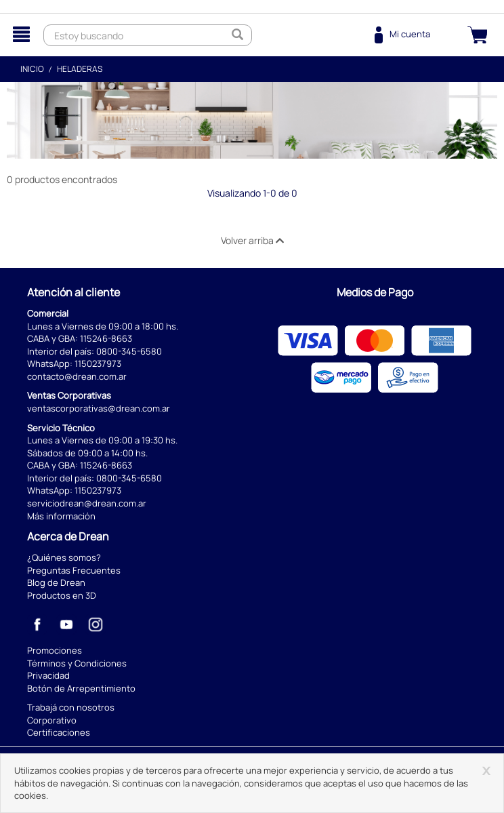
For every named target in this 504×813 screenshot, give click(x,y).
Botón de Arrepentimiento (81, 688)
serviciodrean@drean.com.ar (87, 503)
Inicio (32, 69)
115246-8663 (106, 338)
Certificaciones (59, 732)
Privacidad (48, 675)
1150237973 (98, 363)
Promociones (55, 650)
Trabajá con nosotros (71, 707)
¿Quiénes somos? (64, 557)
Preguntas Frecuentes (74, 570)
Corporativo (52, 720)
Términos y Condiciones (77, 663)
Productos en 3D (62, 595)
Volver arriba (252, 240)
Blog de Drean (56, 582)
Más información (61, 516)
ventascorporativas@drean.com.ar (99, 408)
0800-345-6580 (129, 351)
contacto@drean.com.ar (77, 376)
